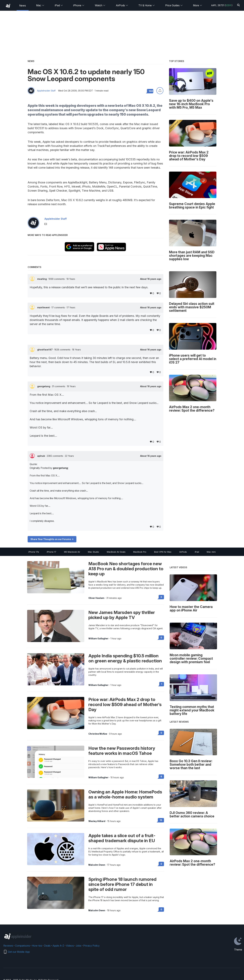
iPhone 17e (34, 552)
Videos (70, 946)
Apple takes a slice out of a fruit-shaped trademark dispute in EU (122, 838)
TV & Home (147, 5)
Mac (40, 5)
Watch (100, 5)
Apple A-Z (58, 946)
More (198, 5)
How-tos (37, 946)
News (23, 6)
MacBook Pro (140, 552)
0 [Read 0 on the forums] (161, 597)
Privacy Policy (91, 946)
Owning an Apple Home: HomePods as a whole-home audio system (125, 794)
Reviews (8, 946)
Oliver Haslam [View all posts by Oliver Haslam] (96, 598)
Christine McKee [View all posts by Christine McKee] (98, 734)
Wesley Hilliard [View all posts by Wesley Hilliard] (97, 821)
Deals (47, 946)
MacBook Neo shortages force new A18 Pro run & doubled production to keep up (126, 569)
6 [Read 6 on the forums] (161, 776)
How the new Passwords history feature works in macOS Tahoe (122, 751)
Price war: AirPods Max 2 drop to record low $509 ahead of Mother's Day (125, 704)
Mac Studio (93, 552)
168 (151, 91)
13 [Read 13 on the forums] (161, 820)
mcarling (42, 279)
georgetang (44, 386)
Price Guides (174, 5)
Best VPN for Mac (163, 552)
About (151, 279)
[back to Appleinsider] (8, 6)
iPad (59, 5)
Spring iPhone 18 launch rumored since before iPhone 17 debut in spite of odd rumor (122, 884)
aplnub (41, 456)
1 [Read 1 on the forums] (162, 684)
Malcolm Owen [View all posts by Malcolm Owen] (97, 865)
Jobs (79, 946)
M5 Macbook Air (72, 552)
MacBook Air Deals (116, 552)
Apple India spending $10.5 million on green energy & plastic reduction (125, 658)
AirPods (122, 5)
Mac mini (211, 552)
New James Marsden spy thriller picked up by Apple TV (122, 615)
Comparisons (22, 946)
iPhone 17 (51, 552)
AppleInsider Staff (46, 91)
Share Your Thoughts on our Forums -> (52, 539)
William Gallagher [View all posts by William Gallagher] (98, 639)
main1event (44, 307)
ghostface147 (45, 350)
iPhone (79, 5)
